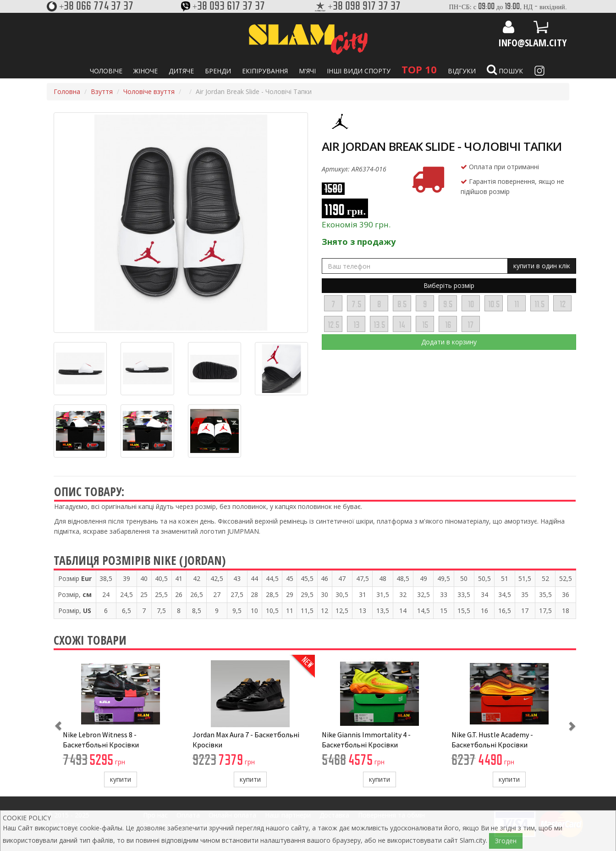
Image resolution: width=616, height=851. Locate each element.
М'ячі (307, 71)
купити (121, 779)
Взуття (102, 91)
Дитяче (181, 71)
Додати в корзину (449, 342)
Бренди (218, 71)
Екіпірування (265, 71)
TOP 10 (419, 69)
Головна (67, 91)
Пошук (505, 70)
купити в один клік (542, 266)
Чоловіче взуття (149, 91)
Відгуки (462, 71)
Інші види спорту (359, 71)
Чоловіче (106, 71)
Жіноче (146, 71)
